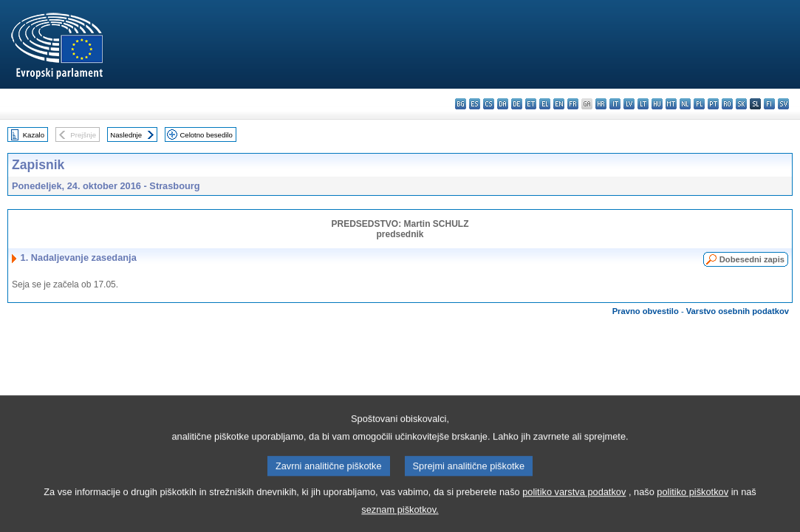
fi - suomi (769, 104)
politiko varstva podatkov (574, 512)
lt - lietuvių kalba (643, 104)
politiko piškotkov (693, 512)
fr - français (573, 104)
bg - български (461, 104)
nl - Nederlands (685, 104)
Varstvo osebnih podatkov (738, 311)
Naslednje (126, 135)
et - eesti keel (531, 104)
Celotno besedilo (206, 135)
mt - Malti (671, 104)
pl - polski (699, 104)
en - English (559, 104)
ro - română (727, 104)
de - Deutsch (517, 104)
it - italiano (615, 104)
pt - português (713, 104)
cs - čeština (489, 104)
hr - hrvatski (601, 104)
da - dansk (503, 104)
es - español (475, 104)
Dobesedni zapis (752, 259)
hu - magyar (657, 104)
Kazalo (34, 135)
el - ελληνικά (545, 104)
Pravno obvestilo (646, 311)
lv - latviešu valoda (629, 104)
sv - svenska (783, 104)
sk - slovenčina (741, 104)
